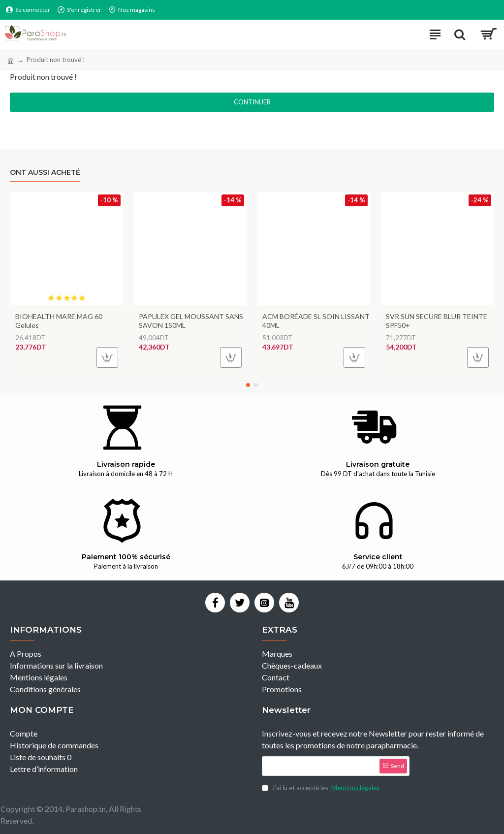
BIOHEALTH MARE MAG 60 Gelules (59, 321)
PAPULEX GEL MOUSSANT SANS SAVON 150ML (191, 321)
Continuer (252, 102)
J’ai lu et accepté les (321, 788)
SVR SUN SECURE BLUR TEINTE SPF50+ (437, 321)
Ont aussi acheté (45, 173)
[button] (248, 385)
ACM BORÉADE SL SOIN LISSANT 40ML (316, 321)
